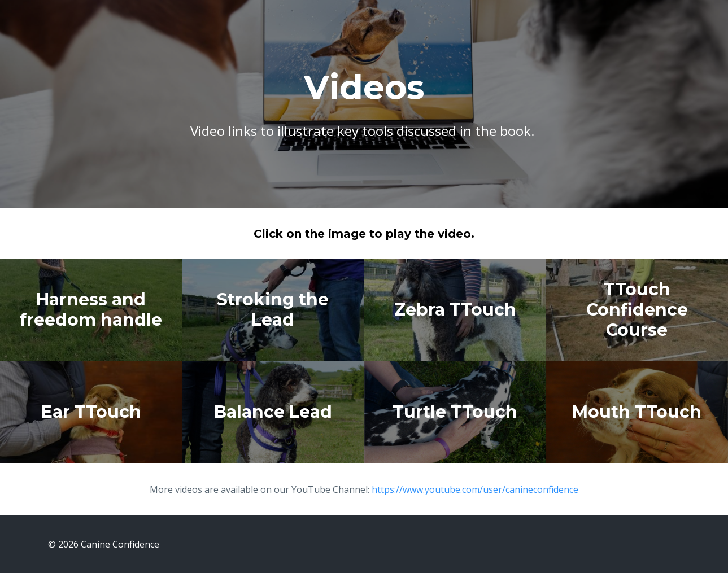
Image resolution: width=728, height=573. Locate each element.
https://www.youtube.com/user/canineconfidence (475, 489)
